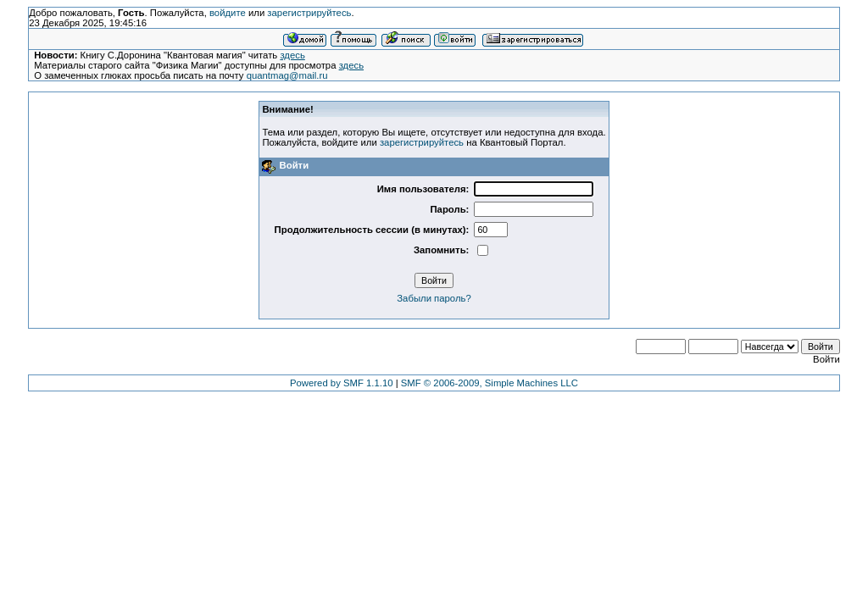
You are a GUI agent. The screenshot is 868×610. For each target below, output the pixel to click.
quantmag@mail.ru (287, 75)
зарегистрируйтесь (309, 13)
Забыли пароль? (434, 298)
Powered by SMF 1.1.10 (342, 383)
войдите (228, 13)
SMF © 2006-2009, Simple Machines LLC (490, 383)
